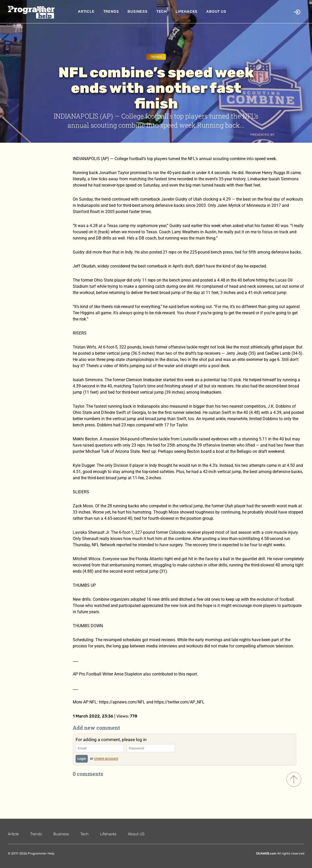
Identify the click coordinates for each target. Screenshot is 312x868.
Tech (162, 12)
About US (216, 12)
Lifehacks (187, 12)
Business (137, 12)
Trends (111, 12)
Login (82, 759)
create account (106, 758)
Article (86, 12)
